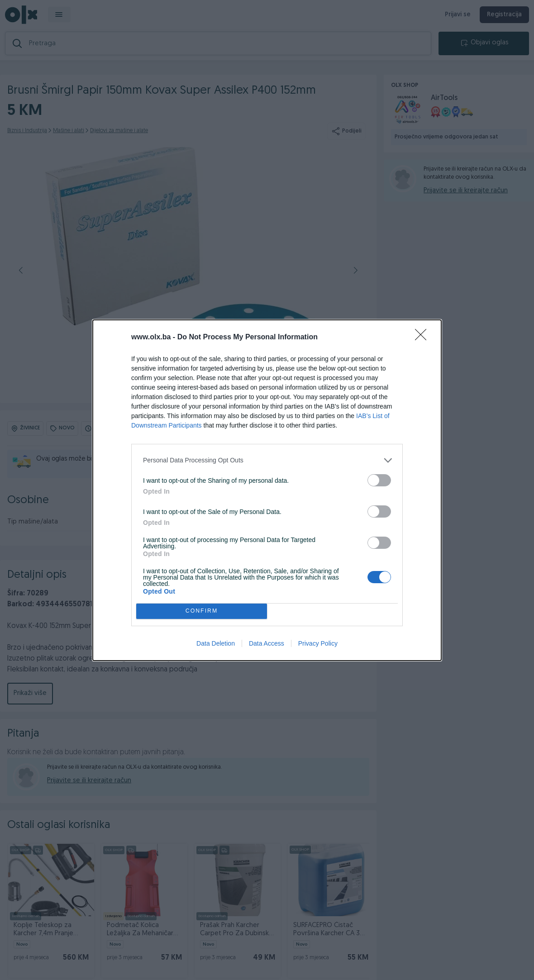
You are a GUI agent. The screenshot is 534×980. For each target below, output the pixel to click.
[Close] (424, 338)
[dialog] (267, 490)
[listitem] (267, 460)
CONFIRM (202, 611)
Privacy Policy (318, 643)
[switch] (379, 480)
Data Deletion (216, 643)
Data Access (267, 643)
